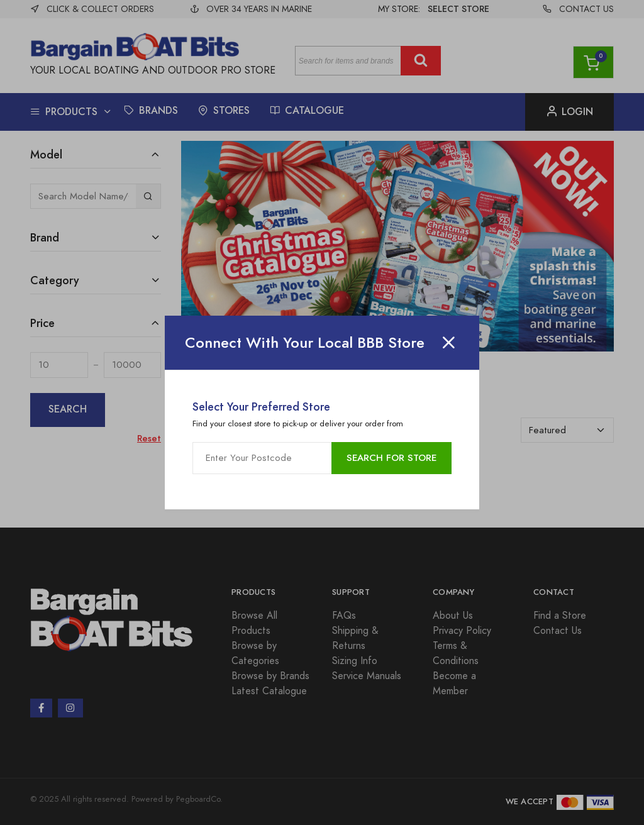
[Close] (448, 343)
